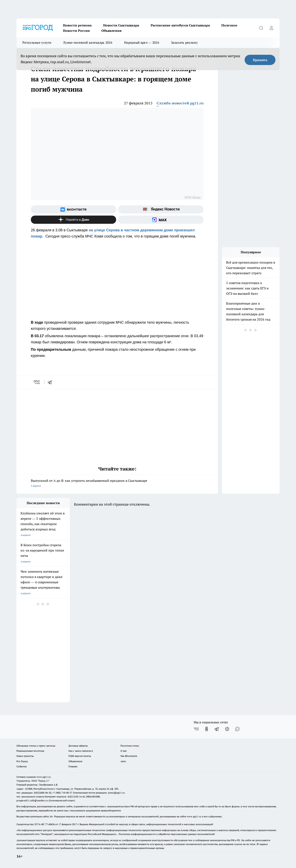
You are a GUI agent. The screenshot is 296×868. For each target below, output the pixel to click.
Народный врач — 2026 (142, 43)
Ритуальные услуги (37, 43)
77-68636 (50, 824)
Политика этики (130, 746)
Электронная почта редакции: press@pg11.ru (99, 793)
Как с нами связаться (81, 751)
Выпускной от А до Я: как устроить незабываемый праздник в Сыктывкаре (117, 484)
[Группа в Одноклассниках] (207, 729)
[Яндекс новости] (161, 209)
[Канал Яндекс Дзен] (73, 220)
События (21, 766)
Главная (73, 766)
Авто (123, 761)
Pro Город (22, 761)
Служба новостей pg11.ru (180, 103)
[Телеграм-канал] (217, 729)
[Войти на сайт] (271, 28)
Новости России (76, 31)
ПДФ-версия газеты (80, 756)
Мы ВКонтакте (129, 756)
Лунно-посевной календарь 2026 (88, 43)
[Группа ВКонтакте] (73, 209)
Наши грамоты (25, 756)
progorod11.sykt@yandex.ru (32, 800)
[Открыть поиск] (261, 28)
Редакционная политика (30, 751)
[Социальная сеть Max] (161, 220)
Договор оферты (78, 746)
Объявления (111, 31)
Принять (260, 60)
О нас (124, 751)
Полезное (229, 25)
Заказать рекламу (184, 43)
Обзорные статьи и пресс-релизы (36, 746)
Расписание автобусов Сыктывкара (180, 25)
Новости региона (77, 25)
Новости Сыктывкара (121, 25)
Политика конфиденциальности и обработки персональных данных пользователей (167, 834)
